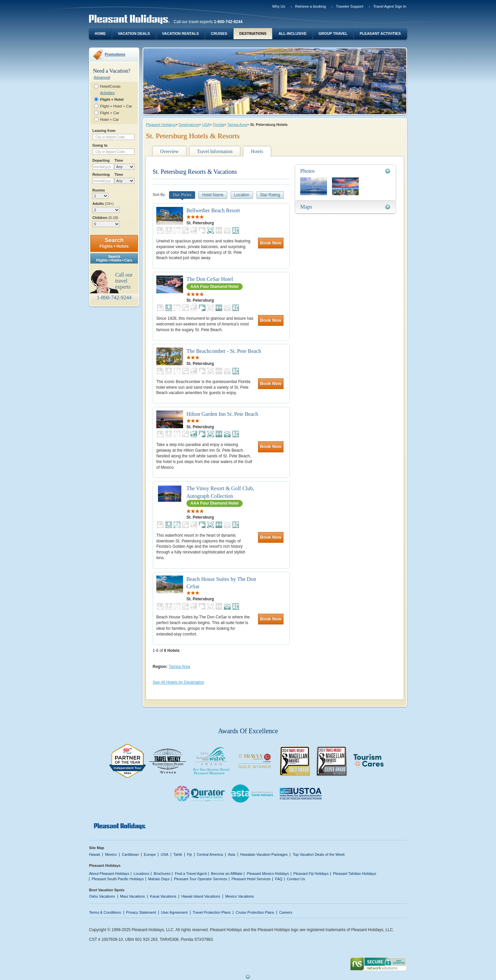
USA (206, 125)
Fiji (189, 854)
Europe (150, 854)
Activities (107, 93)
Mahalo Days (159, 879)
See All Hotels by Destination (178, 682)
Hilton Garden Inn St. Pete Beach (222, 414)
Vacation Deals (134, 33)
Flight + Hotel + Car (116, 106)
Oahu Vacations (102, 896)
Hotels (257, 152)
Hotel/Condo (110, 86)
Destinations (253, 33)
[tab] (345, 171)
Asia (231, 854)
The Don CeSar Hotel (210, 279)
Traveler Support (350, 6)
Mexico (111, 854)
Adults (103, 204)
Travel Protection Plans (212, 912)
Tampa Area (237, 125)
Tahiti (178, 854)
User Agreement (174, 912)
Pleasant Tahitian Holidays (355, 874)
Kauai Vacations (163, 896)
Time (119, 160)
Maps (306, 207)
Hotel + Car (109, 120)
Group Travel (333, 33)
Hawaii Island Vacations (201, 896)
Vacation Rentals (180, 33)
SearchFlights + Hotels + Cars (114, 258)
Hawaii (95, 854)
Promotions (115, 54)
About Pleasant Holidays (109, 874)
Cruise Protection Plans (255, 912)
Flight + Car (110, 113)
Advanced (102, 77)
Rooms (99, 190)
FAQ (279, 879)
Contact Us (296, 879)
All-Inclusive (293, 33)
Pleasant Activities (380, 33)
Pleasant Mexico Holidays (268, 874)
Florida (219, 125)
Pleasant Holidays (161, 125)
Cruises (219, 33)
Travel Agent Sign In (390, 6)
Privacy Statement (141, 912)
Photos (308, 171)
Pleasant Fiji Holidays (311, 874)
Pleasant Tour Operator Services (201, 879)
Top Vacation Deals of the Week (319, 854)
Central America (210, 854)
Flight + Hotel (112, 99)
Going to (100, 145)
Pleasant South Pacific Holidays (118, 879)
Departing (101, 160)
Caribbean (130, 854)
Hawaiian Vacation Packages (264, 854)
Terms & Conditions (105, 912)
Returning (101, 174)
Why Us (279, 6)
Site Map (97, 848)
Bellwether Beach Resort (213, 210)
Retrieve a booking (311, 6)
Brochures (162, 874)
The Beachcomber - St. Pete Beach (224, 351)
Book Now (271, 243)
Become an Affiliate (227, 874)
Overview (169, 152)
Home (100, 33)
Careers (286, 912)
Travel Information (215, 152)
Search (114, 243)
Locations (141, 874)
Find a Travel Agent (191, 874)
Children (105, 218)
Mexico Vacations (240, 896)
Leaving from (104, 131)
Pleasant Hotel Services (251, 879)
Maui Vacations (133, 896)
